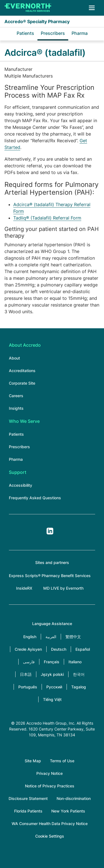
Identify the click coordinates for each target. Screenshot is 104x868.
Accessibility (21, 485)
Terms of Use (62, 761)
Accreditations (22, 371)
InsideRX (24, 588)
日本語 (26, 674)
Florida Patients (28, 811)
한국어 (79, 674)
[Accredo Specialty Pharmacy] (28, 8)
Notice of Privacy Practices (50, 786)
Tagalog (79, 687)
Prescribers (53, 33)
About (14, 358)
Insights (16, 408)
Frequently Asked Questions (35, 498)
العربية (51, 637)
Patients (25, 33)
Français (52, 662)
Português (28, 687)
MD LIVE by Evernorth (63, 588)
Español (83, 649)
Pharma (80, 33)
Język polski (52, 674)
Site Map (33, 761)
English (30, 637)
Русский (54, 687)
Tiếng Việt (52, 699)
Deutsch (59, 649)
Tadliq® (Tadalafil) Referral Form (47, 218)
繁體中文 (73, 637)
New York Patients (68, 811)
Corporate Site (22, 383)
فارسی (29, 662)
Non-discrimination (74, 798)
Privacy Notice (50, 773)
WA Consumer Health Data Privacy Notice (50, 824)
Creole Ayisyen (28, 649)
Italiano (75, 662)
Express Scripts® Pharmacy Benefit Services (50, 576)
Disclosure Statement (28, 798)
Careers (16, 396)
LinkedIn (50, 531)
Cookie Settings (50, 836)
